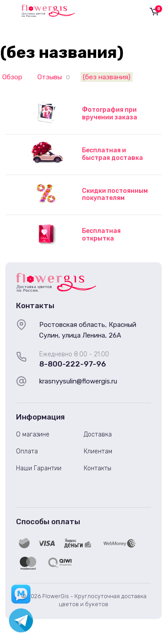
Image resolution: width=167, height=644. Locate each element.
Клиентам (98, 451)
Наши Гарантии (39, 468)
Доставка (98, 434)
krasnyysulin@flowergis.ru (78, 381)
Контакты (98, 468)
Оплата (27, 451)
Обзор (12, 77)
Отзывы (50, 77)
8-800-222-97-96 (73, 364)
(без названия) (107, 77)
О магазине (33, 434)
